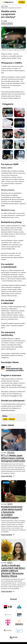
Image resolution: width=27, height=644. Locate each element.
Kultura (6, 6)
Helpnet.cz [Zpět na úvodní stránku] (9, 2)
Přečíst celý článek (7, 476)
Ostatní (10, 24)
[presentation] (13, 440)
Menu (23, 2)
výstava (5, 419)
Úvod (2, 6)
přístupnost (12, 419)
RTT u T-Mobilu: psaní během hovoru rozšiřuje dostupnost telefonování (13, 458)
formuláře (14, 396)
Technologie (11, 453)
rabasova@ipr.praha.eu (8, 410)
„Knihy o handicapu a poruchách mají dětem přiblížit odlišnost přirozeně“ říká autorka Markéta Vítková (13, 571)
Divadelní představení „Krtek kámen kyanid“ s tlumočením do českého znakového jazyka (12, 512)
